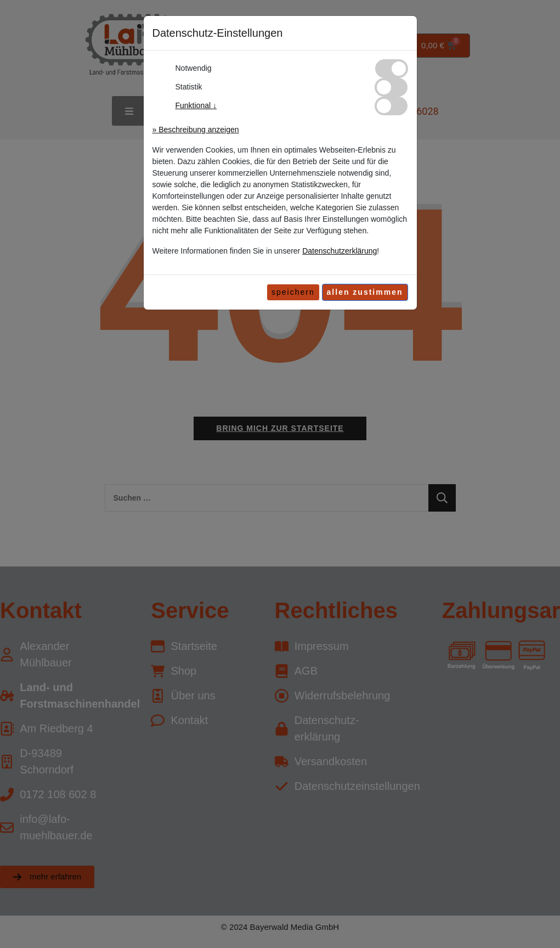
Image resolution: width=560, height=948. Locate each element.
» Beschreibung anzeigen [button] (196, 130)
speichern (293, 292)
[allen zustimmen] (365, 292)
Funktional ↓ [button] (196, 105)
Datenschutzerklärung (340, 251)
